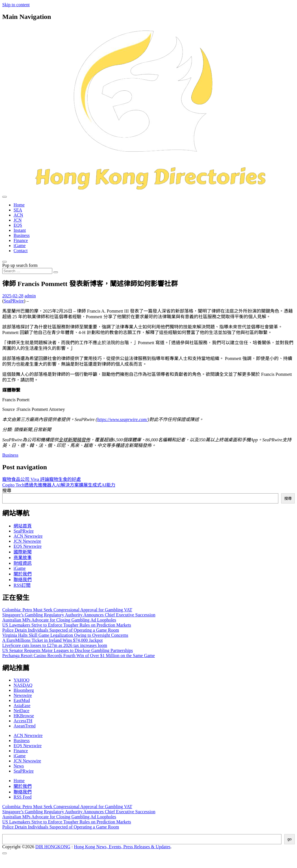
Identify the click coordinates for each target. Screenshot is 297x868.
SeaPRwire (14, 301)
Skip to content (16, 5)
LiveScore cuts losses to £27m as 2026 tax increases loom (55, 645)
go (290, 839)
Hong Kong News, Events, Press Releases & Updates (122, 847)
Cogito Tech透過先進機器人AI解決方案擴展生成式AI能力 (59, 485)
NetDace (21, 711)
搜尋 (7, 491)
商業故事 (23, 558)
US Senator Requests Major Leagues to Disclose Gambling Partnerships (68, 650)
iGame (20, 246)
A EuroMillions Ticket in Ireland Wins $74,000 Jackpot (53, 640)
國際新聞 (23, 552)
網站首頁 (23, 526)
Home (19, 205)
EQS (18, 225)
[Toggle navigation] (5, 197)
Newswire (23, 695)
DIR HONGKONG (53, 847)
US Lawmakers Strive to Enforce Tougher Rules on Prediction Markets (67, 625)
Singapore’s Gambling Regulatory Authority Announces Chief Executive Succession (79, 615)
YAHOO (21, 680)
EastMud (22, 700)
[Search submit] (56, 272)
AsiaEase (22, 705)
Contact (21, 251)
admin (30, 296)
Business (22, 235)
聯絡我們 (23, 580)
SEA (18, 210)
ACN (18, 215)
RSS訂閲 (22, 585)
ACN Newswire (28, 536)
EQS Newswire (28, 546)
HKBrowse (24, 716)
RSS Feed (23, 797)
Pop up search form (20, 265)
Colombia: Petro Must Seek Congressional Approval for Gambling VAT (67, 610)
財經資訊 (23, 563)
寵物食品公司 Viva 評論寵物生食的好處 (42, 479)
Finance (21, 240)
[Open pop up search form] (5, 262)
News (19, 766)
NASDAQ (23, 685)
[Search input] (27, 271)
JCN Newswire (27, 541)
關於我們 (23, 574)
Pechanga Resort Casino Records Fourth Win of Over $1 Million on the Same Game (79, 656)
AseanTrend (25, 726)
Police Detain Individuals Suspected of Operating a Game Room (61, 630)
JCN (18, 220)
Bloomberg (24, 690)
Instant (20, 230)
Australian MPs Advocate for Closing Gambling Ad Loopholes (59, 620)
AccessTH (23, 721)
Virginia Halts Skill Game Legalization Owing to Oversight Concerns (65, 635)
